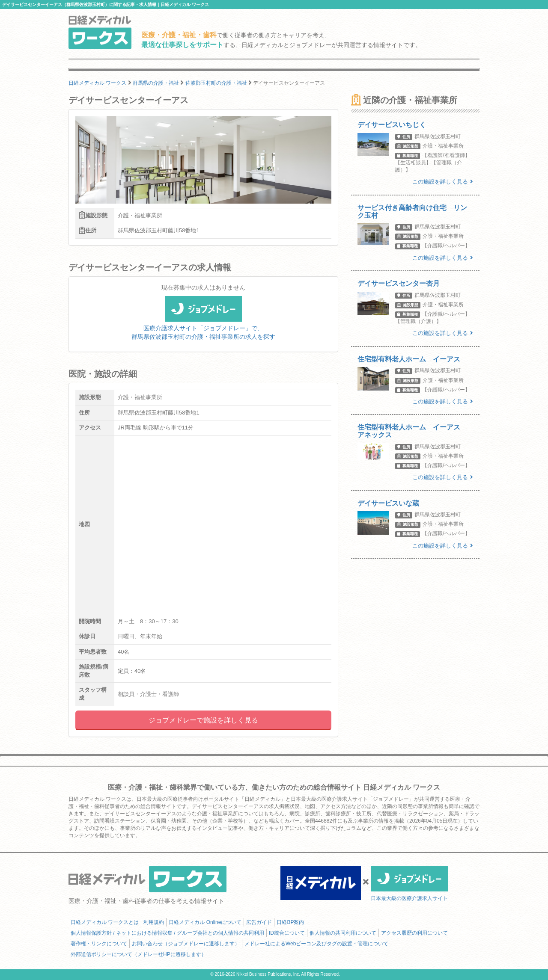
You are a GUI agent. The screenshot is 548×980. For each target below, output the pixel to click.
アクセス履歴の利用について (414, 933)
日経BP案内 (290, 922)
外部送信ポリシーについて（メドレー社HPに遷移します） (138, 954)
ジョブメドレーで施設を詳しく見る (203, 720)
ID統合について (287, 933)
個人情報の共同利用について (343, 933)
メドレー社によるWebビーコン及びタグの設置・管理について (316, 944)
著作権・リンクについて (99, 944)
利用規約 (154, 922)
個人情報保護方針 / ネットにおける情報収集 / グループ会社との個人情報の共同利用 (167, 933)
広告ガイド (259, 922)
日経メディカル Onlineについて (205, 922)
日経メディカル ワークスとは (105, 922)
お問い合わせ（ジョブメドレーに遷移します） (186, 944)
